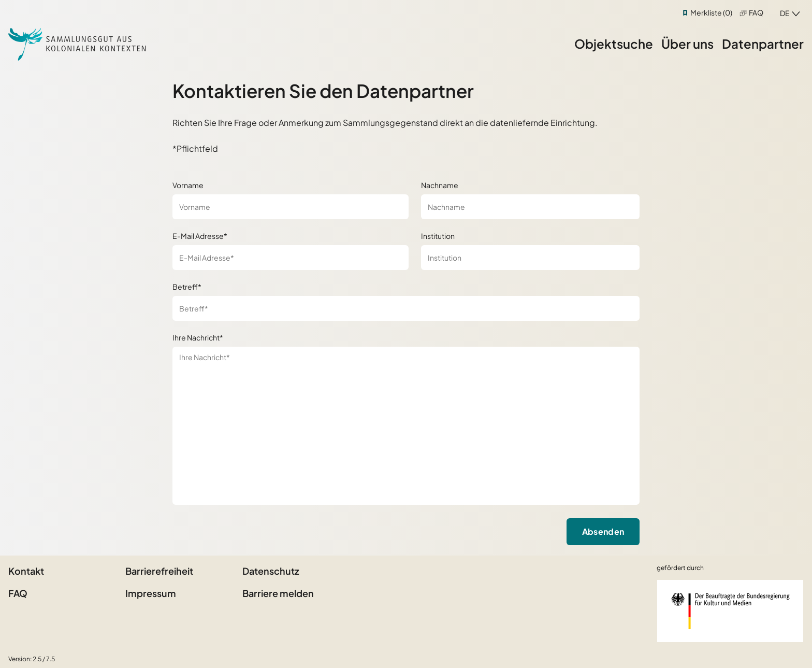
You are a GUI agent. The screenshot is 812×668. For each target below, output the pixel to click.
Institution (438, 236)
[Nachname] (530, 207)
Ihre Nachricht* (198, 337)
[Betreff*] (406, 308)
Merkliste (711, 12)
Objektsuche (614, 44)
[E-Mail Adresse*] (291, 258)
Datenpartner (763, 44)
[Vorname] (291, 207)
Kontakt (26, 571)
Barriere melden (278, 593)
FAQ (756, 12)
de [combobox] (785, 13)
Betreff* (187, 287)
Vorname (188, 185)
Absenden (603, 531)
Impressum (151, 593)
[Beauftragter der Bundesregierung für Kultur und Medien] (730, 611)
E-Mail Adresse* (200, 236)
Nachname (440, 185)
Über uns (687, 44)
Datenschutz (271, 571)
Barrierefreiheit (159, 571)
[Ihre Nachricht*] (406, 426)
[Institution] (530, 258)
